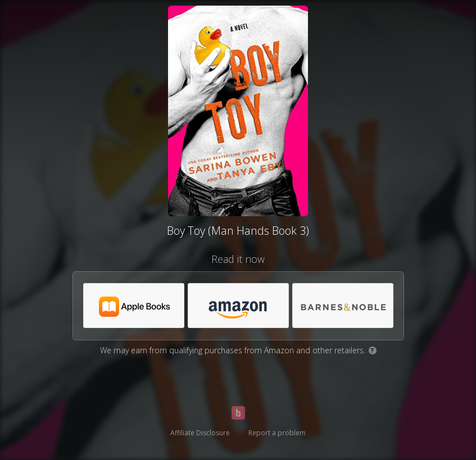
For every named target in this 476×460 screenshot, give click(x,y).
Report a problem (277, 433)
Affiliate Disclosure (200, 433)
